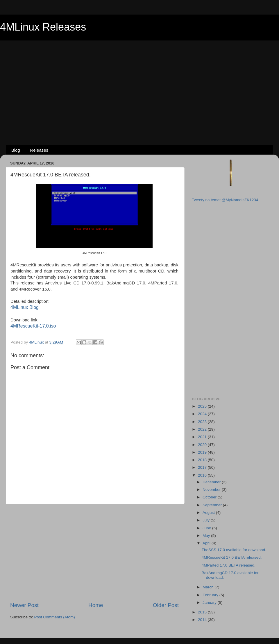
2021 (203, 437)
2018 (203, 460)
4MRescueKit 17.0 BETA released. (232, 557)
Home (96, 605)
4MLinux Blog (25, 307)
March (209, 587)
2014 (203, 620)
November (212, 490)
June (207, 528)
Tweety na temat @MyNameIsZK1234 (225, 200)
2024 (203, 414)
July (207, 520)
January (210, 603)
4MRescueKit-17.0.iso (33, 326)
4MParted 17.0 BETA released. (229, 565)
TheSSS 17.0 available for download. (234, 550)
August (209, 513)
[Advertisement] (140, 83)
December (212, 482)
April (207, 543)
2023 (203, 422)
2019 (203, 452)
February (211, 595)
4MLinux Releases (43, 27)
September (213, 505)
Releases (39, 150)
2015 (203, 612)
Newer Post (24, 605)
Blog (16, 150)
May (207, 536)
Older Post (166, 605)
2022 (203, 429)
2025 (203, 406)
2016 (203, 475)
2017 (203, 467)
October (210, 497)
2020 (203, 445)
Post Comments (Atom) (55, 617)
